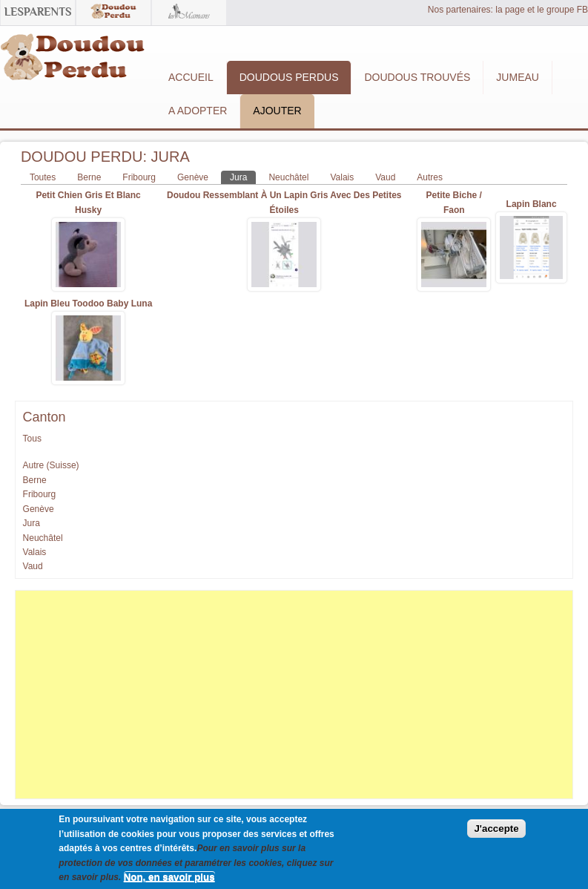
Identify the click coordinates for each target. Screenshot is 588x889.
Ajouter (277, 111)
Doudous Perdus (289, 77)
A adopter (198, 111)
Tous (32, 439)
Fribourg (139, 177)
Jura (243, 177)
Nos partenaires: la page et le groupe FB (508, 10)
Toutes (43, 177)
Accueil (191, 77)
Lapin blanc (532, 204)
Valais (342, 177)
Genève (193, 177)
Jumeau (518, 77)
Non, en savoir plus (169, 880)
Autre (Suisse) (51, 465)
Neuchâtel (288, 177)
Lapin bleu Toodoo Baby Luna (88, 304)
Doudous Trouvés (417, 77)
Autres (430, 177)
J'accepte (496, 832)
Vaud (385, 177)
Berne (89, 177)
